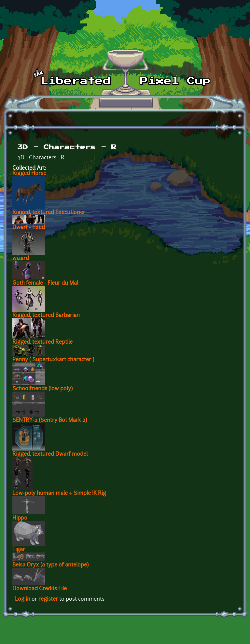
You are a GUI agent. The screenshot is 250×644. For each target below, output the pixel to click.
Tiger (19, 550)
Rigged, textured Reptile (42, 342)
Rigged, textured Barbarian (46, 316)
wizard (21, 259)
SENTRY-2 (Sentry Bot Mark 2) (50, 421)
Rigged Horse (29, 174)
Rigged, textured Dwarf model (50, 454)
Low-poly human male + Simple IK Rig (59, 494)
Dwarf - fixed (29, 228)
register (48, 599)
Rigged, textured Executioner (49, 213)
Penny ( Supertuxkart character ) (53, 360)
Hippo (20, 518)
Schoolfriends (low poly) (42, 389)
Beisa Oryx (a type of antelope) (50, 565)
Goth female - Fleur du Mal (45, 283)
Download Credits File (40, 589)
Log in (23, 599)
